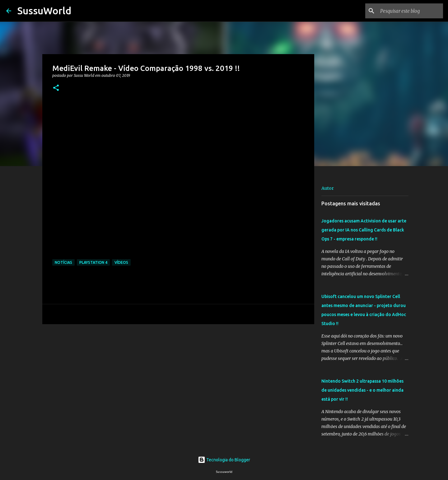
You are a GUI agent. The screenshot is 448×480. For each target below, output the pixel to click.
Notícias (63, 262)
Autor (328, 188)
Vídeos (121, 262)
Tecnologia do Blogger (224, 460)
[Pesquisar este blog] (410, 11)
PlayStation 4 (93, 262)
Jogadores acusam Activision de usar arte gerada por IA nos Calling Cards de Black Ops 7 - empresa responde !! (364, 230)
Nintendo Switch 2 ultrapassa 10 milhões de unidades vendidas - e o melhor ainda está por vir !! (362, 390)
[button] (56, 88)
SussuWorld (44, 11)
